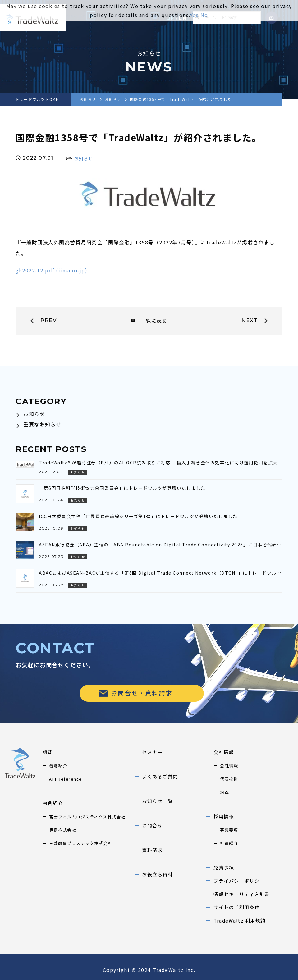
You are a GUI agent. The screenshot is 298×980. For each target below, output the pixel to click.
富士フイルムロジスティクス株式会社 (87, 817)
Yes (194, 15)
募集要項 (229, 830)
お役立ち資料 (157, 874)
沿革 (225, 792)
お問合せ (152, 825)
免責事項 (224, 867)
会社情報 (224, 752)
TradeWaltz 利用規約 (240, 921)
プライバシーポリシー (239, 881)
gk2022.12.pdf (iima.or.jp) (51, 270)
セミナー (152, 752)
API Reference (66, 779)
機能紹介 (58, 766)
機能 (48, 752)
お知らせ (88, 99)
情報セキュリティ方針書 (242, 894)
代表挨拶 (229, 779)
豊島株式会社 (63, 830)
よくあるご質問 (160, 776)
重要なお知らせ (42, 424)
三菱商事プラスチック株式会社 (81, 843)
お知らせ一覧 (157, 801)
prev (48, 320)
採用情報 (224, 816)
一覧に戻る (149, 321)
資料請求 (152, 850)
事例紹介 (53, 803)
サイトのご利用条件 (237, 907)
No (204, 15)
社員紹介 (229, 843)
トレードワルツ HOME (37, 99)
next (250, 320)
